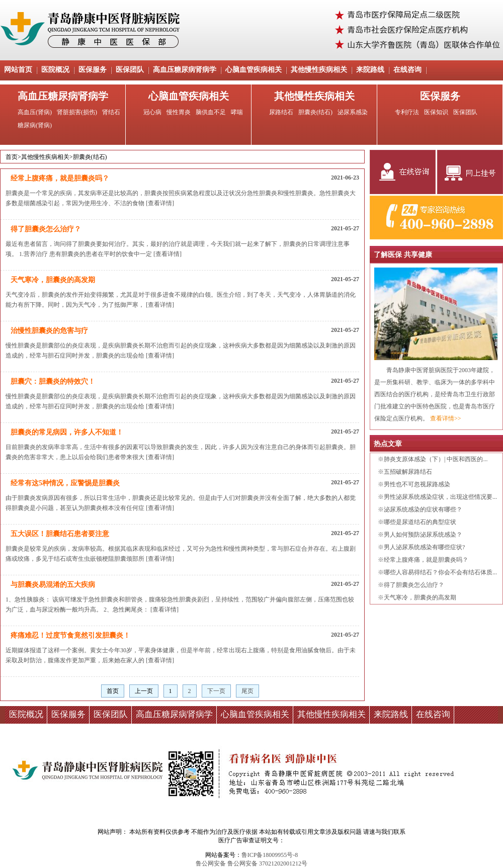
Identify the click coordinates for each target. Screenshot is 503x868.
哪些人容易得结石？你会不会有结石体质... (440, 572)
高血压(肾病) (35, 112)
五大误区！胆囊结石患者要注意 (60, 534)
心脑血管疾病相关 (254, 70)
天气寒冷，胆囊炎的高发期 (53, 280)
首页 (12, 157)
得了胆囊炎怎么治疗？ (46, 229)
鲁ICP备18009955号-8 (270, 855)
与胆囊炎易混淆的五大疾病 (53, 585)
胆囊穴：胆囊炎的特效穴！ (53, 381)
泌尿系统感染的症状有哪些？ (423, 509)
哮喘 (237, 112)
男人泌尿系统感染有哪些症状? (424, 547)
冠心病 (152, 112)
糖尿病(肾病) (35, 125)
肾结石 (111, 112)
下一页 (216, 691)
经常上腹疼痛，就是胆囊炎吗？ (60, 178)
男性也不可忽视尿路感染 (417, 484)
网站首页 (18, 70)
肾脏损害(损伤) (77, 112)
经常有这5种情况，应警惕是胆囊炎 (65, 483)
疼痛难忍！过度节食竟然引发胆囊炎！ (70, 635)
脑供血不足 (211, 112)
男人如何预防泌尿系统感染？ (423, 535)
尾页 (247, 691)
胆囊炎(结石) (315, 112)
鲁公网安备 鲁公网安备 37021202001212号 (251, 863)
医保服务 (93, 70)
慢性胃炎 (179, 112)
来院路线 (370, 70)
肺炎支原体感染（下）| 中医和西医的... (436, 459)
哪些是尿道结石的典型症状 (420, 522)
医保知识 (436, 112)
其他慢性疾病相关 (319, 70)
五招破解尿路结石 (408, 472)
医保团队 (130, 70)
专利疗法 (407, 112)
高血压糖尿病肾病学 (185, 70)
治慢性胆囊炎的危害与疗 (49, 331)
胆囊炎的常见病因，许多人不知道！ (67, 432)
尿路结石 (281, 112)
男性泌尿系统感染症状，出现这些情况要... (440, 497)
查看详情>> (446, 418)
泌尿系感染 (353, 112)
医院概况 (55, 70)
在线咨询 (407, 70)
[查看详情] (160, 203)
